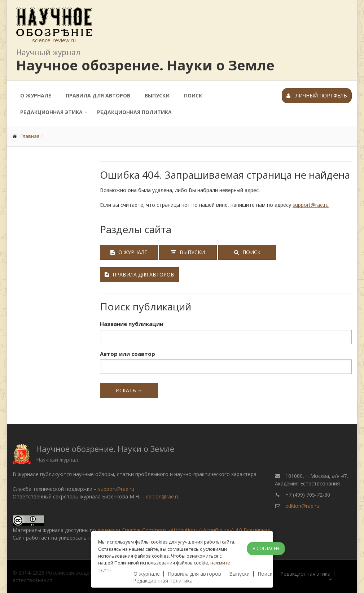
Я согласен (266, 548)
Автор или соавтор (128, 354)
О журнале (36, 95)
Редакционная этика (51, 112)
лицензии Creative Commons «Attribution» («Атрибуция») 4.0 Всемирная (184, 530)
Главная (30, 136)
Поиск (193, 95)
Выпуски (157, 95)
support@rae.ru (311, 205)
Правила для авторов (98, 95)
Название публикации (132, 324)
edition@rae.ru (163, 496)
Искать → (129, 390)
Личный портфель (317, 95)
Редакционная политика (134, 112)
